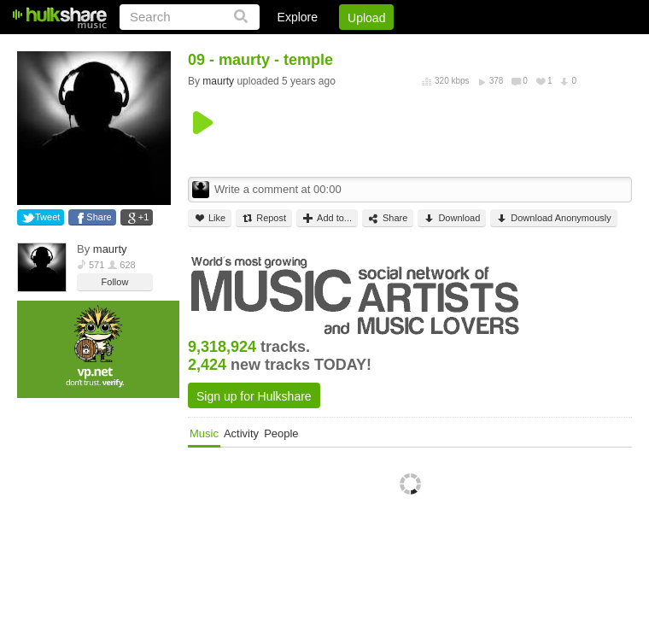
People (281, 433)
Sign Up (341, 47)
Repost (264, 218)
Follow (115, 282)
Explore (298, 17)
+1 (144, 217)
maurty (110, 249)
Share (99, 217)
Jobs (401, 47)
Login (279, 47)
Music (204, 433)
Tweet (47, 217)
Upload (366, 18)
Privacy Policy (537, 47)
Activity (241, 433)
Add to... (327, 218)
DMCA (456, 47)
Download (452, 218)
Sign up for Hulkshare (254, 396)
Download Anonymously (553, 218)
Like (210, 218)
